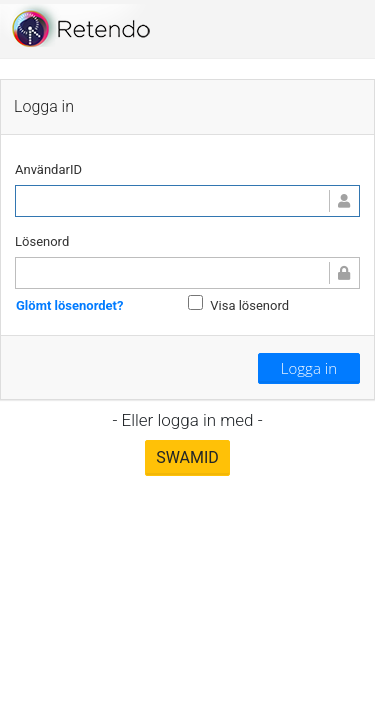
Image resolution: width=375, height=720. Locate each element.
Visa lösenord (249, 305)
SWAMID (187, 457)
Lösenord (42, 241)
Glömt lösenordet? (69, 304)
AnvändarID (48, 169)
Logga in (309, 368)
